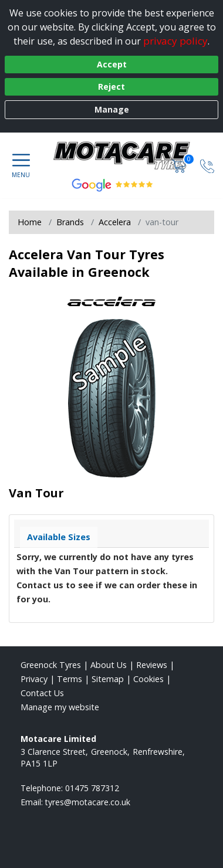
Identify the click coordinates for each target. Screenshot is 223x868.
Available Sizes (59, 537)
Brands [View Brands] (70, 222)
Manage (112, 109)
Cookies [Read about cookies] (148, 679)
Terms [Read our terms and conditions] (70, 679)
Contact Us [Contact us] (42, 693)
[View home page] (128, 156)
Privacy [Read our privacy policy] (34, 679)
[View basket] (180, 165)
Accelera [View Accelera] (115, 222)
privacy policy (175, 41)
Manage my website (60, 707)
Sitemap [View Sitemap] (108, 679)
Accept (112, 64)
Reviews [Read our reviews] (152, 665)
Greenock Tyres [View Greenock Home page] (51, 665)
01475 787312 (92, 788)
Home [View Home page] (30, 222)
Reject (112, 87)
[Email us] (88, 802)
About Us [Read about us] (109, 665)
